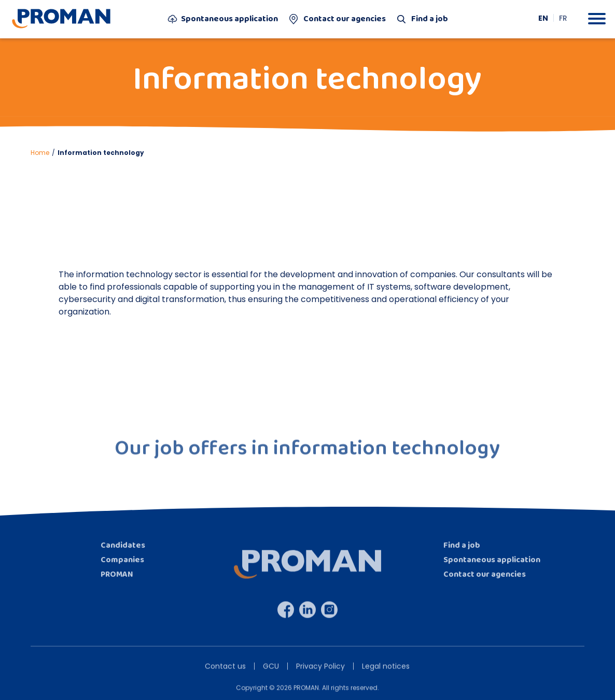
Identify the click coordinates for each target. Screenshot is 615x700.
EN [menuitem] (543, 18)
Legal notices (386, 673)
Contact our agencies (337, 19)
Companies (122, 567)
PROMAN (117, 581)
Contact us (225, 673)
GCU (271, 673)
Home (40, 153)
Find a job (422, 19)
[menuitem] (543, 18)
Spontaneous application (223, 19)
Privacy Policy (320, 673)
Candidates (123, 552)
